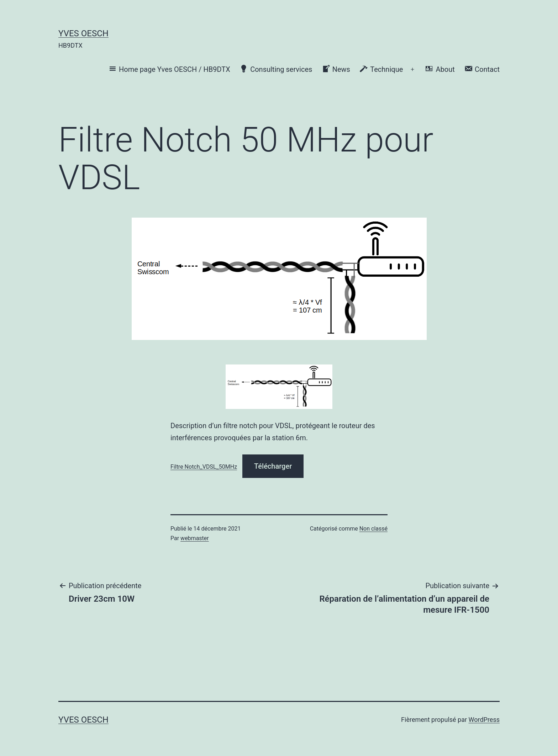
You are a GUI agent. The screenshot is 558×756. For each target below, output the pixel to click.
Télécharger (273, 466)
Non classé (373, 529)
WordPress (484, 720)
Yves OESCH (83, 33)
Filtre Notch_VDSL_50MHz (204, 467)
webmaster (195, 538)
